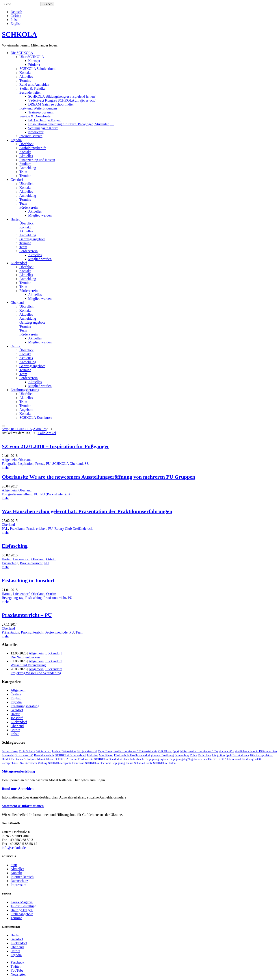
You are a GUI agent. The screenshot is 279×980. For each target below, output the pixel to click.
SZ (87, 464)
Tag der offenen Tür (200, 759)
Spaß (229, 755)
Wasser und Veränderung (28, 665)
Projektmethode (56, 632)
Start (5, 429)
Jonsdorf (17, 718)
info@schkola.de (14, 848)
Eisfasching (15, 546)
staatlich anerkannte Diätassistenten (256, 751)
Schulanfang (182, 755)
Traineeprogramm (41, 112)
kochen (56, 751)
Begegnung (118, 763)
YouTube (17, 970)
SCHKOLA (19, 34)
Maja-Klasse (105, 751)
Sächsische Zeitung (36, 763)
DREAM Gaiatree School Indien (51, 104)
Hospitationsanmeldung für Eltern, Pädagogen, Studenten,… (71, 124)
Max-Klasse (106, 755)
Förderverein (29, 207)
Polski (15, 20)
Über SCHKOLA (32, 57)
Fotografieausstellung (17, 494)
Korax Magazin (22, 902)
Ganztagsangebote (32, 239)
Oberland (17, 303)
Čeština (16, 16)
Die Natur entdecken (25, 657)
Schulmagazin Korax (43, 128)
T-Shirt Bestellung (23, 906)
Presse (40, 464)
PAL (5, 529)
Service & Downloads (35, 116)
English (16, 24)
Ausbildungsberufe (33, 148)
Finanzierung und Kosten (37, 160)
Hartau (15, 219)
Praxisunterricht (31, 563)
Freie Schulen (27, 751)
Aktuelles (26, 77)
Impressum (18, 885)
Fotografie (9, 464)
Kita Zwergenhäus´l (262, 755)
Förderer (34, 65)
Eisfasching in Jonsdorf (28, 580)
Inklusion (93, 755)
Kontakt (25, 73)
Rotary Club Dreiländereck (73, 529)
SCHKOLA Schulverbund (38, 69)
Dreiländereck (241, 755)
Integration (218, 755)
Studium (25, 164)
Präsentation (10, 632)
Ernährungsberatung (25, 390)
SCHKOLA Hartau (164, 763)
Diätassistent (69, 751)
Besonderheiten (30, 92)
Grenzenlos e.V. (24, 755)
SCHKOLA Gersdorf (107, 759)
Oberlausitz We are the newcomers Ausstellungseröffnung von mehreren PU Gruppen (99, 477)
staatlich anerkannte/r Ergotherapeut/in (211, 751)
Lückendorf (19, 263)
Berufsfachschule (44, 755)
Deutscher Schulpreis (24, 759)
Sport (176, 751)
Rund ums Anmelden (34, 84)
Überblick (26, 144)
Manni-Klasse (46, 759)
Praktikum (17, 529)
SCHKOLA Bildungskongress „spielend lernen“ (62, 96)
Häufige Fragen (22, 910)
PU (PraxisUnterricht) (56, 494)
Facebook (17, 962)
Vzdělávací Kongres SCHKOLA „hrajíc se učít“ (62, 100)
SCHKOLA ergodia (60, 763)
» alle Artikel (47, 433)
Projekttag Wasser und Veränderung (36, 673)
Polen (193, 755)
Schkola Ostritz (143, 763)
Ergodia (16, 140)
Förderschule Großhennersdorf (132, 755)
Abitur (184, 751)
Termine (25, 81)
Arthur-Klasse (10, 751)
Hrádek (6, 759)
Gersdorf (17, 180)
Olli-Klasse (165, 751)
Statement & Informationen (23, 806)
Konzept (34, 61)
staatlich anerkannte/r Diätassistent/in (136, 751)
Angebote (26, 410)
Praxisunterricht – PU (27, 615)
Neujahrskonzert (87, 751)
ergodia (164, 759)
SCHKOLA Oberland (67, 464)
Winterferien (44, 751)
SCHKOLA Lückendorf (227, 759)
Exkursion (78, 763)
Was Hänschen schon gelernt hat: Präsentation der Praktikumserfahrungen (87, 511)
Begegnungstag (13, 598)
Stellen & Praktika (32, 88)
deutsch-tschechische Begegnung (140, 759)
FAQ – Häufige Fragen (44, 120)
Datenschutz (19, 881)
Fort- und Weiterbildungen (38, 108)
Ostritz (15, 346)
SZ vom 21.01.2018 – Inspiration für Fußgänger (56, 446)
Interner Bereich (31, 136)
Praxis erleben (36, 529)
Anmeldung (28, 168)
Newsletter (36, 132)
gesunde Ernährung (162, 755)
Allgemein (9, 460)
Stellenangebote (22, 914)
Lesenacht (8, 755)
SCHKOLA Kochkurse (36, 418)
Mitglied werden (40, 215)
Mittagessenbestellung (18, 771)
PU (48, 464)
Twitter (16, 966)
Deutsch (16, 12)
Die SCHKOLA (22, 53)
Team (23, 172)
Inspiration (26, 464)
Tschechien (205, 755)
